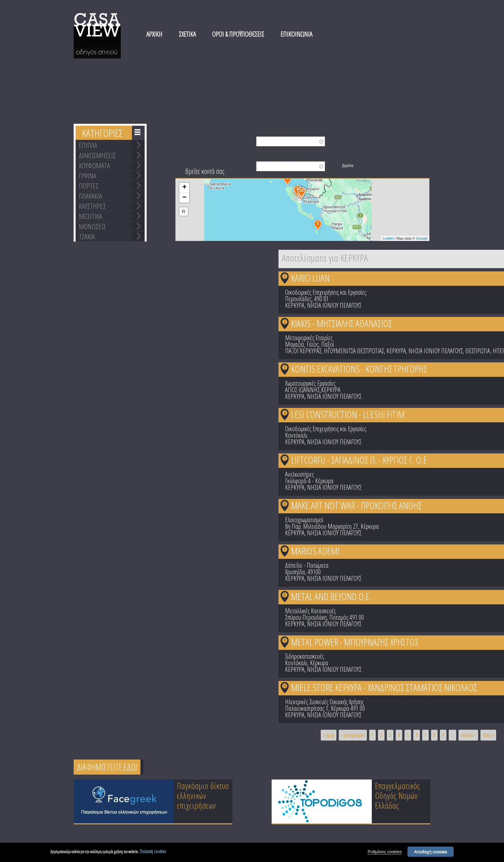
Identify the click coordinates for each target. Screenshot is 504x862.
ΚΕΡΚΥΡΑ (295, 305)
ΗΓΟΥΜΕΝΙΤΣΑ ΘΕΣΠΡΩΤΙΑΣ (354, 351)
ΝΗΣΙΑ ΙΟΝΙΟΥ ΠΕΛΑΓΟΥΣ (334, 305)
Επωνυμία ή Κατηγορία (280, 131)
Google (422, 238)
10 (285, 686)
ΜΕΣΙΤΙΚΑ (90, 216)
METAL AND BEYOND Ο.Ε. (331, 596)
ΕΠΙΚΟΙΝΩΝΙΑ (296, 34)
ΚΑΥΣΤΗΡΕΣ (92, 206)
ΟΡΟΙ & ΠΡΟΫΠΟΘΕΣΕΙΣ (238, 34)
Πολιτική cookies (153, 852)
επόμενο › (468, 735)
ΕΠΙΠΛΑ (88, 145)
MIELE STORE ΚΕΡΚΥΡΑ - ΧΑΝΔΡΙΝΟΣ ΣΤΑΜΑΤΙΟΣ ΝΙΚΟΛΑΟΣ (384, 687)
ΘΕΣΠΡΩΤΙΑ (478, 351)
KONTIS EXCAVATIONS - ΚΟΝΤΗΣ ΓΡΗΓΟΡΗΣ (359, 369)
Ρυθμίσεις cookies (385, 852)
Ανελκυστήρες (299, 474)
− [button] (184, 198)
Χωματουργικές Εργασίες (310, 383)
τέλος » (488, 735)
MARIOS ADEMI (315, 551)
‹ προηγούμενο (353, 735)
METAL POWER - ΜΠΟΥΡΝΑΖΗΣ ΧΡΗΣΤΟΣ (355, 642)
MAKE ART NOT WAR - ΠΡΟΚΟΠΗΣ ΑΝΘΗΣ (356, 505)
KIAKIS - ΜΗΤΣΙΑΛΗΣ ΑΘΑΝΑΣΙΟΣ (342, 323)
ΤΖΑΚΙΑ (87, 236)
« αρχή (329, 735)
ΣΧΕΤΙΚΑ (187, 34)
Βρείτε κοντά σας (205, 171)
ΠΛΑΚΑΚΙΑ (90, 196)
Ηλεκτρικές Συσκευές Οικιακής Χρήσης (324, 702)
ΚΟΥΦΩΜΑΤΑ (94, 165)
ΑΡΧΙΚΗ (154, 34)
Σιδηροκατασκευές (305, 656)
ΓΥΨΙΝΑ (88, 175)
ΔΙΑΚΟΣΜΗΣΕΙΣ (97, 155)
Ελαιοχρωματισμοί (304, 520)
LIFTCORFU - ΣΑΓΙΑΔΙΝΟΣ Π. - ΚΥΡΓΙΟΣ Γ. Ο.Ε (359, 460)
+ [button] (184, 188)
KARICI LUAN (310, 278)
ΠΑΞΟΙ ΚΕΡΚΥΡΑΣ (303, 351)
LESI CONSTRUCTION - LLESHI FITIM (348, 414)
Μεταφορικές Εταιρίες (309, 338)
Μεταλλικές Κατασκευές (310, 611)
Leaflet (388, 238)
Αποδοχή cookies (431, 852)
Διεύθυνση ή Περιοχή (279, 156)
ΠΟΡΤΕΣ (89, 186)
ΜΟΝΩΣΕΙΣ (92, 226)
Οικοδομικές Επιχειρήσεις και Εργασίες (326, 292)
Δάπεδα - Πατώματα (307, 565)
